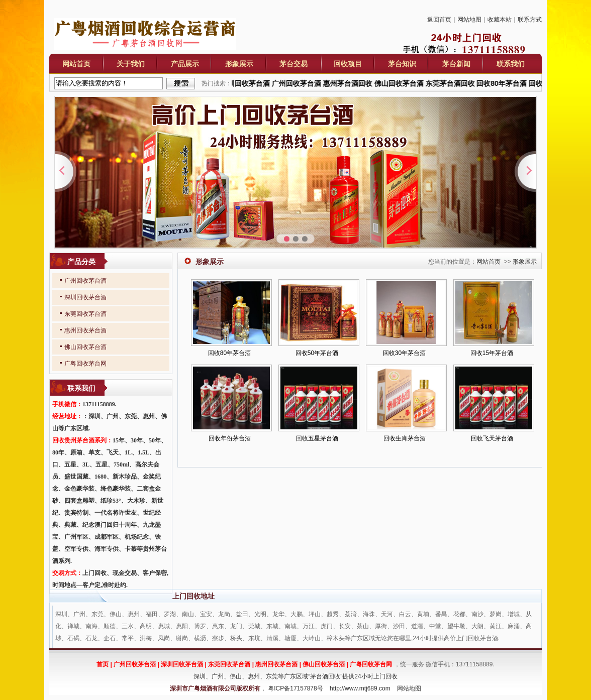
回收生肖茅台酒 (405, 438)
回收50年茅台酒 (317, 353)
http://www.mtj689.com (360, 688)
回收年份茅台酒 (230, 438)
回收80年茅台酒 (229, 353)
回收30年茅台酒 (404, 353)
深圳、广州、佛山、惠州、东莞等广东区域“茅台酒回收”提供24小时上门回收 (295, 676)
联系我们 (511, 64)
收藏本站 (500, 20)
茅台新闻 (456, 64)
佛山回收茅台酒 (85, 347)
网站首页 (76, 64)
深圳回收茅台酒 (85, 297)
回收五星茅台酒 (317, 438)
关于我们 (131, 64)
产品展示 (185, 64)
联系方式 (530, 20)
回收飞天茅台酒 (492, 438)
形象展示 (239, 64)
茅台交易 (293, 64)
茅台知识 (402, 64)
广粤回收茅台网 (85, 364)
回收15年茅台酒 (492, 353)
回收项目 (348, 64)
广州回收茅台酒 (85, 281)
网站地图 (469, 20)
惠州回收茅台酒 (85, 330)
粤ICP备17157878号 (295, 688)
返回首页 (439, 20)
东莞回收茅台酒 (85, 314)
